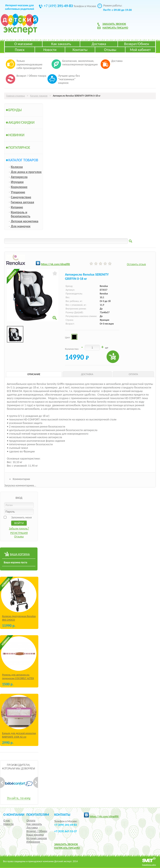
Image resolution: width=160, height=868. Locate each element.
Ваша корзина (35, 835)
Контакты (80, 50)
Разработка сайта (149, 865)
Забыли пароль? (19, 529)
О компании (14, 815)
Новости (50, 50)
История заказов (37, 838)
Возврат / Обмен (37, 831)
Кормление (19, 187)
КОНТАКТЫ (62, 815)
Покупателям (38, 815)
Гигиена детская (22, 202)
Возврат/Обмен (137, 44)
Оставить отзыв (136, 264)
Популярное (19, 148)
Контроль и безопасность (21, 214)
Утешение (18, 192)
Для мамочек (21, 226)
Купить (113, 357)
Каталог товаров (39, 96)
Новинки (16, 135)
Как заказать (61, 44)
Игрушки (17, 182)
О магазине (24, 44)
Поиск (20, 50)
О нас (7, 820)
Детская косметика (25, 221)
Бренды (15, 110)
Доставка (99, 44)
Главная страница (16, 96)
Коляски (17, 167)
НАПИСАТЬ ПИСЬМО (67, 848)
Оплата (31, 820)
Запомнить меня (21, 517)
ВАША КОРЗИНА (20, 554)
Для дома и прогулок (26, 172)
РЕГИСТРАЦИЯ (19, 533)
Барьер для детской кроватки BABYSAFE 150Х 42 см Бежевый (19, 737)
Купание (17, 207)
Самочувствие (21, 197)
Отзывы (110, 50)
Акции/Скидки (21, 122)
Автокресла (19, 177)
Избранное (33, 842)
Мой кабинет (140, 50)
